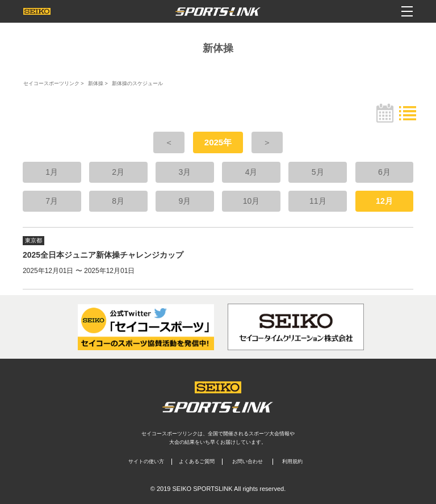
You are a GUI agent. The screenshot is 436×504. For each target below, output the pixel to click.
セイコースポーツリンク (51, 83)
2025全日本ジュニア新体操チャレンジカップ (103, 255)
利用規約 (292, 461)
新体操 (96, 83)
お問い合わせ (248, 461)
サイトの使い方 (146, 461)
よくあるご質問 (197, 461)
